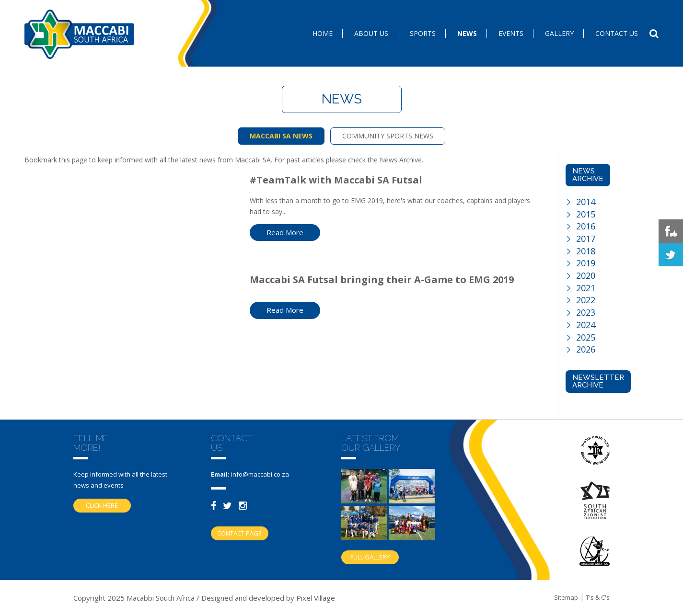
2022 (586, 300)
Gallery (559, 33)
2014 (586, 202)
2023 (586, 312)
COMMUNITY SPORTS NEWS (388, 136)
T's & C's (598, 597)
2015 (586, 214)
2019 (586, 263)
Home (323, 33)
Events (511, 33)
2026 (586, 349)
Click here (102, 505)
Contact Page (239, 533)
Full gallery (370, 557)
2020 (586, 275)
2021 (586, 288)
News (467, 33)
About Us (371, 33)
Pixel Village (316, 598)
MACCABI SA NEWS (281, 136)
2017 (586, 239)
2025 (586, 337)
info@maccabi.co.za (260, 474)
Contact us (617, 33)
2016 (586, 226)
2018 (586, 251)
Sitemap (566, 597)
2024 (586, 325)
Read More (285, 232)
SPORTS (423, 33)
